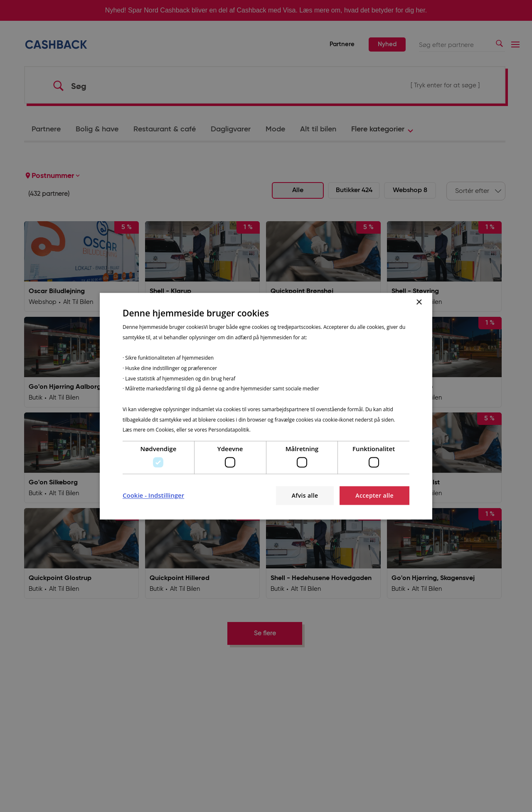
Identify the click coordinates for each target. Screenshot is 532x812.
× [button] (419, 302)
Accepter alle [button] (374, 495)
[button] (153, 496)
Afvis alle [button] (304, 495)
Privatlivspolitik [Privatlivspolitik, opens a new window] (269, 430)
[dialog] (266, 406)
